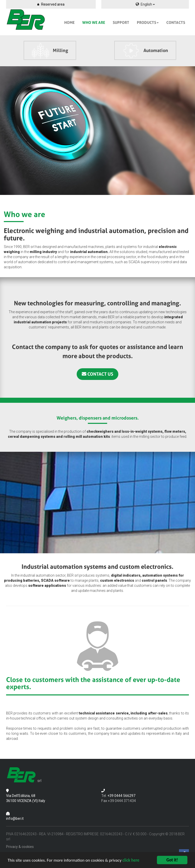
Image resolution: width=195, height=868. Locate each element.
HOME (69, 23)
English (145, 4)
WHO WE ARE (94, 23)
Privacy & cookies (20, 847)
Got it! (172, 860)
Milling (50, 51)
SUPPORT (121, 23)
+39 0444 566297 (121, 796)
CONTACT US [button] (97, 374)
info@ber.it (15, 819)
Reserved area (51, 4)
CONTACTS (176, 23)
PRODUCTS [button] (148, 23)
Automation (145, 51)
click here (131, 860)
